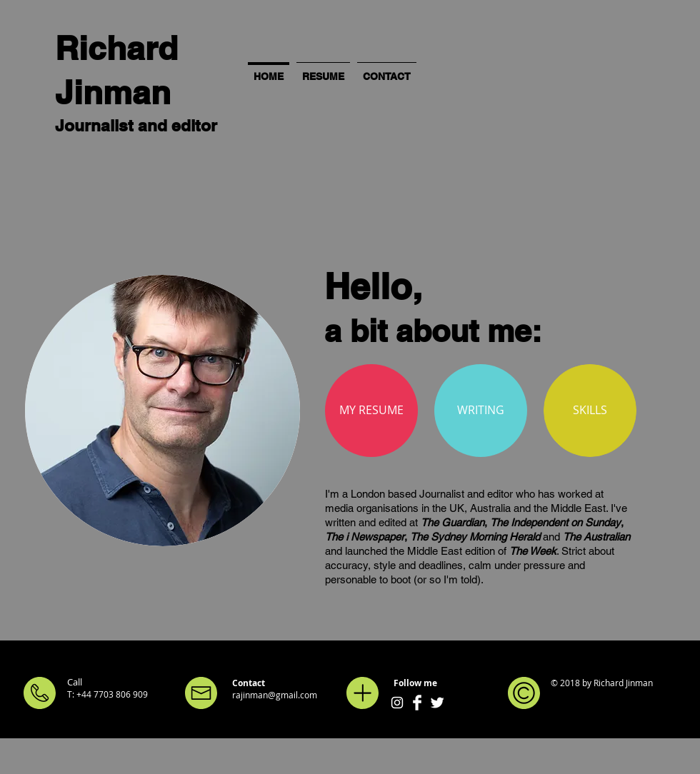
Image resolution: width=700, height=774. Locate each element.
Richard (116, 48)
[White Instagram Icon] (397, 703)
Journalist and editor (136, 125)
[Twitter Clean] (437, 703)
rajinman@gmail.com (275, 695)
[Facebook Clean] (417, 703)
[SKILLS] (590, 411)
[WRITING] (481, 411)
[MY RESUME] (371, 411)
